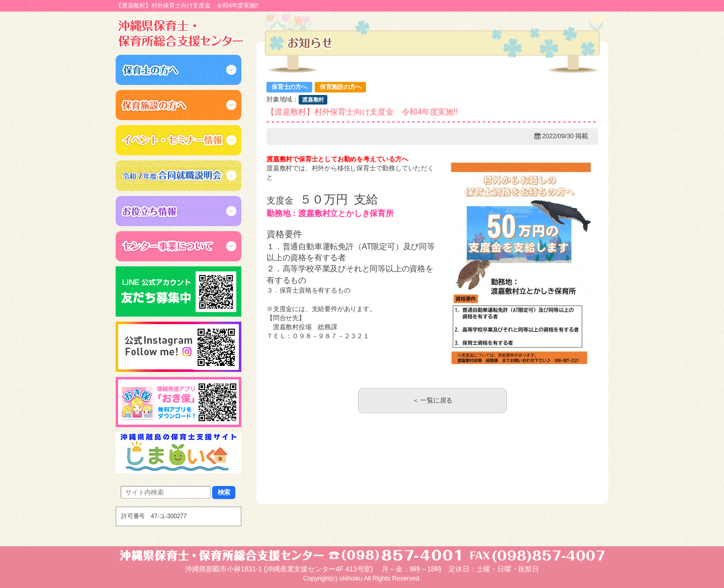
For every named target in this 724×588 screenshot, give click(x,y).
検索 (224, 492)
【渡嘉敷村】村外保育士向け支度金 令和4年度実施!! (362, 112)
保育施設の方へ (341, 87)
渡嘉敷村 (313, 100)
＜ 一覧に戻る (432, 400)
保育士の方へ (289, 87)
